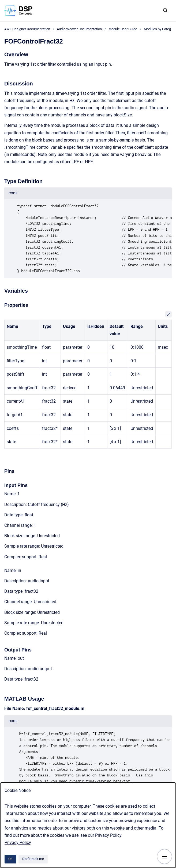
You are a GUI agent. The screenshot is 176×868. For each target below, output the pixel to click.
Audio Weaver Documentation (79, 29)
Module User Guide (123, 29)
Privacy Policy (18, 843)
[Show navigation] (164, 857)
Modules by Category (160, 29)
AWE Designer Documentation (27, 29)
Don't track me (33, 859)
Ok (10, 859)
